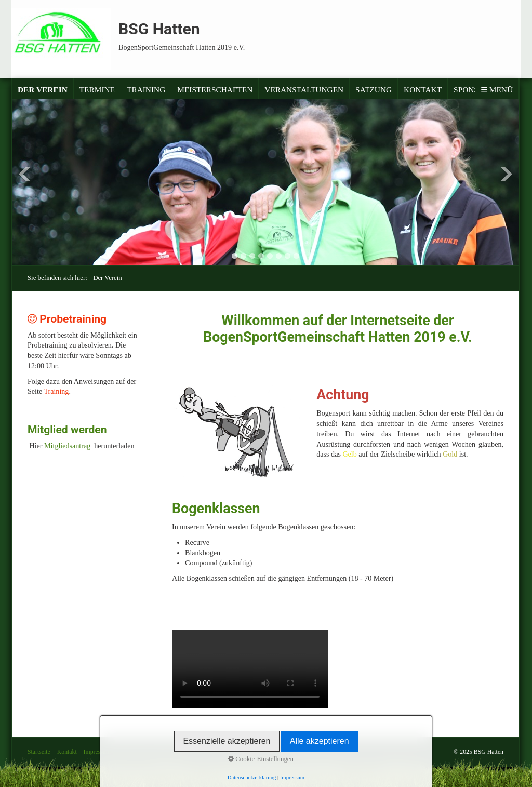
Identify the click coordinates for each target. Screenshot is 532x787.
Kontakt (423, 90)
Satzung (374, 90)
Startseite (39, 752)
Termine (97, 90)
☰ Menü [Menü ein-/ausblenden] (497, 90)
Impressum (97, 752)
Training (146, 90)
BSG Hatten (159, 29)
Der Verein (43, 90)
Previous (24, 174)
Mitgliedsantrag (69, 446)
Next (507, 174)
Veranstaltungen (304, 90)
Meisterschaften (215, 90)
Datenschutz (132, 752)
